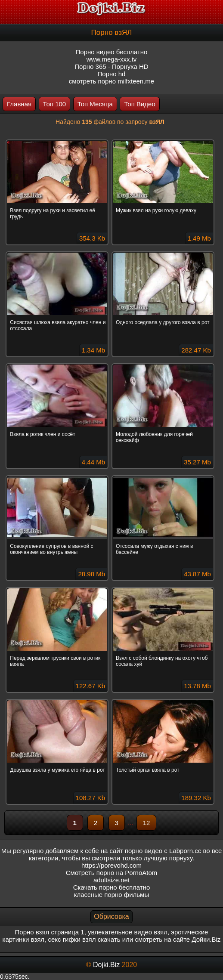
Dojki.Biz (106, 965)
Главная (19, 104)
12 (147, 823)
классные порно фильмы (111, 895)
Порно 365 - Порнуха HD (111, 66)
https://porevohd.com (111, 865)
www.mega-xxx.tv (112, 59)
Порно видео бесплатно (112, 52)
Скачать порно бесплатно (112, 887)
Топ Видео (139, 104)
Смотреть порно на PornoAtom (112, 873)
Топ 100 (55, 104)
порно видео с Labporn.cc (163, 851)
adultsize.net (111, 880)
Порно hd (112, 74)
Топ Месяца (95, 104)
